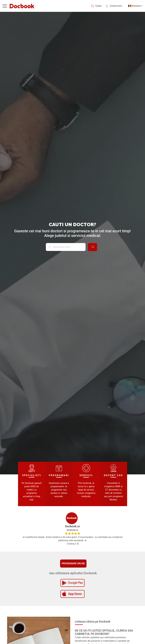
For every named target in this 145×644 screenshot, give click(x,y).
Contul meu (116, 6)
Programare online (73, 563)
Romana (136, 6)
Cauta (98, 6)
